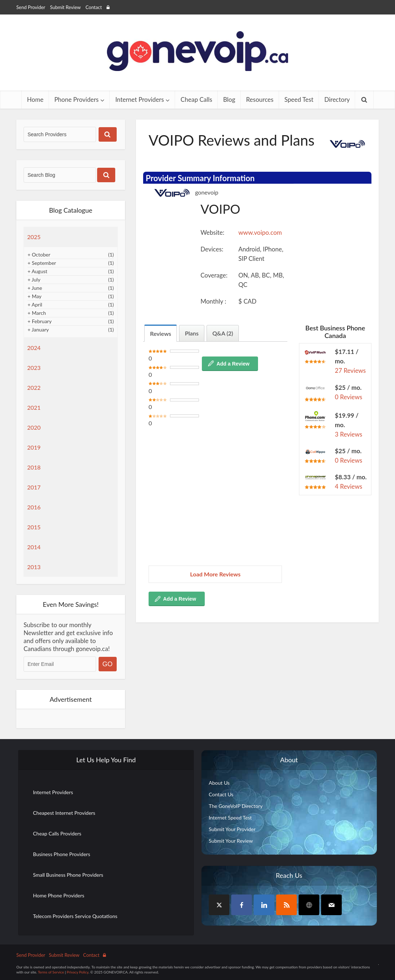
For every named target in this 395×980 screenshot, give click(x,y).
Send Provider (31, 7)
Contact (94, 7)
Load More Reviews (215, 574)
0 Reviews (349, 397)
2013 (34, 567)
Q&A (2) (223, 333)
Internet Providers (140, 99)
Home (35, 99)
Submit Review (65, 7)
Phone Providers (76, 99)
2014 (34, 547)
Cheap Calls (196, 99)
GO (108, 664)
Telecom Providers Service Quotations (75, 916)
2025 (34, 237)
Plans (192, 333)
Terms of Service (51, 972)
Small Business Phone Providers (68, 875)
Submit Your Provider (232, 829)
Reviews (161, 333)
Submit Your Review (231, 841)
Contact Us (221, 794)
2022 (34, 387)
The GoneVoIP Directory (236, 806)
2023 (34, 368)
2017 (34, 487)
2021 (34, 407)
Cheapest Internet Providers (64, 813)
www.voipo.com (260, 232)
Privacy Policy (78, 972)
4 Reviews (349, 486)
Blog (229, 99)
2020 (34, 427)
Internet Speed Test (230, 818)
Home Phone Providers (59, 895)
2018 (34, 467)
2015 (34, 527)
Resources (260, 99)
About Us (219, 783)
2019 (34, 447)
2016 (34, 507)
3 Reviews (349, 434)
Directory (337, 99)
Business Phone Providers (62, 854)
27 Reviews (350, 370)
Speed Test (299, 99)
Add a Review (233, 364)
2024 (34, 348)
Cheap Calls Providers (57, 833)
